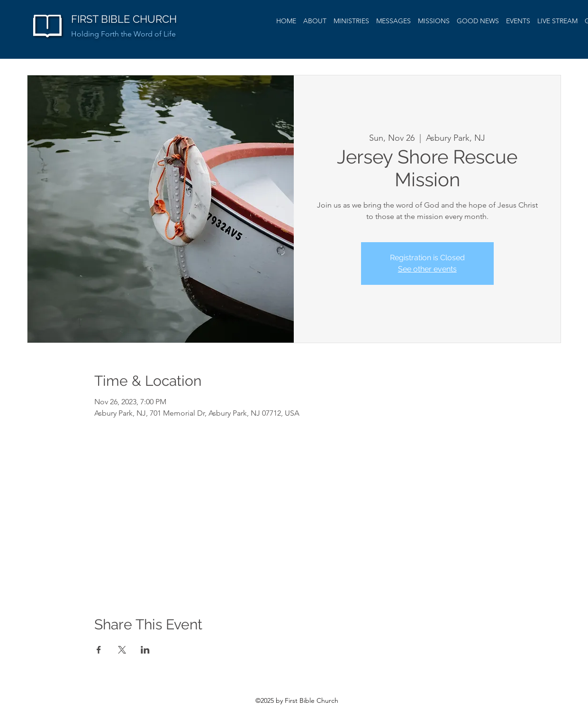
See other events (427, 269)
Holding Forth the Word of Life (123, 34)
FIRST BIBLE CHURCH (124, 19)
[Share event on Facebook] (99, 650)
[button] (393, 21)
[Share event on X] (122, 650)
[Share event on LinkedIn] (145, 650)
